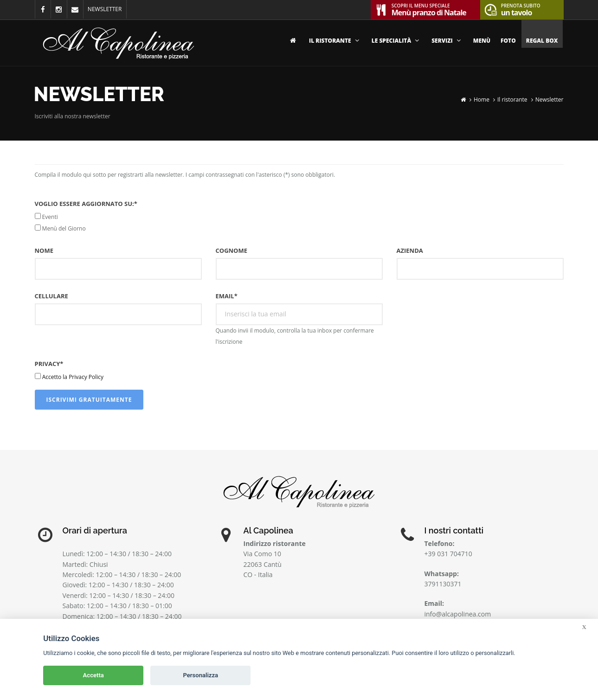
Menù (482, 41)
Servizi (447, 41)
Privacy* (49, 364)
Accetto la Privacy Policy (73, 377)
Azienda (410, 250)
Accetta (93, 675)
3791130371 (443, 584)
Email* (227, 296)
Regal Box (542, 41)
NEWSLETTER (105, 9)
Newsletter (550, 100)
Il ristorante (335, 41)
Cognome (232, 250)
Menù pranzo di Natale (429, 9)
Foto (508, 41)
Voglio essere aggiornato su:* (86, 204)
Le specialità (396, 41)
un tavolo (521, 9)
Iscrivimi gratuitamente (89, 400)
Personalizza (200, 675)
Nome (44, 250)
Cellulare (51, 296)
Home (482, 100)
